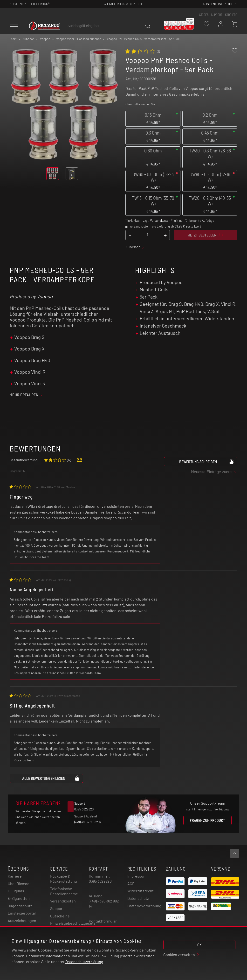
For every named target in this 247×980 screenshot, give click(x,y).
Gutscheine (60, 916)
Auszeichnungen (22, 920)
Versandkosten (160, 221)
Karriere (231, 15)
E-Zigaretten (19, 898)
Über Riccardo (20, 883)
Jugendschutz (20, 906)
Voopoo (45, 296)
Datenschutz (138, 898)
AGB (131, 883)
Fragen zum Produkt (207, 820)
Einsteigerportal (22, 913)
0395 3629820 (100, 881)
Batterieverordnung (144, 906)
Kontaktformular (103, 921)
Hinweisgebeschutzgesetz (73, 923)
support (217, 15)
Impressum (137, 876)
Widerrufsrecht (141, 891)
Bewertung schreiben (207, 461)
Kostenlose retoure (220, 4)
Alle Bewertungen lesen (51, 778)
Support (57, 908)
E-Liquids (16, 891)
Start (13, 39)
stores (204, 15)
